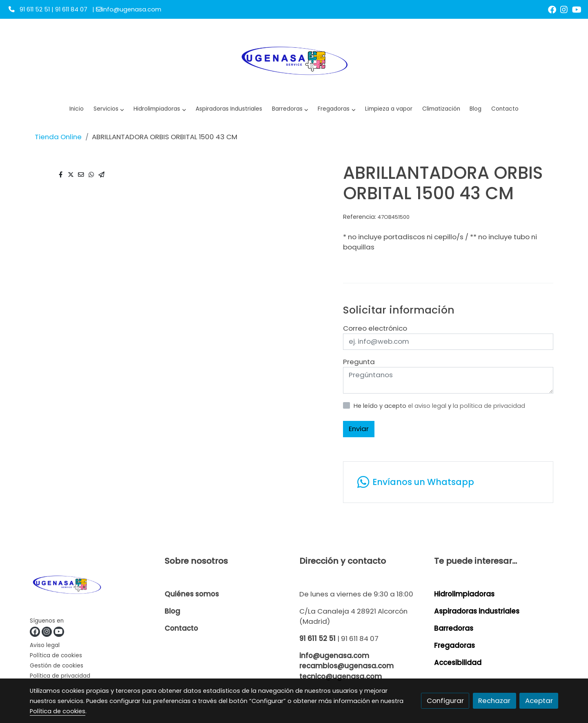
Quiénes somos (192, 594)
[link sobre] (92, 586)
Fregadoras (454, 645)
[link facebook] (552, 9)
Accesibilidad (458, 663)
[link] (294, 60)
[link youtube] (577, 9)
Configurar (445, 701)
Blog (172, 611)
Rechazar (494, 701)
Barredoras (454, 628)
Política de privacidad (60, 676)
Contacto (181, 628)
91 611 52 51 (317, 638)
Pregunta (359, 362)
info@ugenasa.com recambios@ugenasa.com (346, 661)
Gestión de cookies (57, 666)
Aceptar (539, 701)
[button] (160, 109)
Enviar (359, 429)
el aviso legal (428, 406)
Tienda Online (58, 137)
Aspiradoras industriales (477, 611)
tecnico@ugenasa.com (341, 676)
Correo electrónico (375, 328)
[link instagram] (564, 9)
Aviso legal (45, 645)
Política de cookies (56, 655)
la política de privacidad (489, 406)
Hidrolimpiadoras (464, 594)
